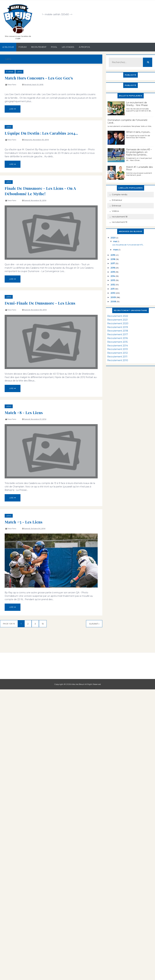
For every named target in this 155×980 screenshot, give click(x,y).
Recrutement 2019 (118, 327)
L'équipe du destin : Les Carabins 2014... (43, 133)
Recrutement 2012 (117, 353)
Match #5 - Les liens (24, 522)
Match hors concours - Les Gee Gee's (40, 78)
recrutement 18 (120, 217)
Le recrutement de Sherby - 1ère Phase (137, 104)
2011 (113, 289)
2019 (113, 255)
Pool (54, 47)
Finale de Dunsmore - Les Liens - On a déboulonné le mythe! (42, 191)
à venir (10, 72)
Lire (13, 109)
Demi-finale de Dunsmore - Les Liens (41, 303)
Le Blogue (8, 47)
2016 (113, 268)
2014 (113, 276)
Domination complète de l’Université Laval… (127, 121)
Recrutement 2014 (118, 346)
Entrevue (116, 206)
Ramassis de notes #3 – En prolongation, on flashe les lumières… (139, 152)
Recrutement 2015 (117, 342)
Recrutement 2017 (118, 334)
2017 (113, 263)
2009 (113, 297)
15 (45, 624)
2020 (113, 238)
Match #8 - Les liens (24, 412)
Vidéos (115, 211)
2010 (113, 293)
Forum (23, 47)
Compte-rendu (120, 194)
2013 (113, 280)
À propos (84, 47)
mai (115, 241)
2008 (114, 301)
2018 (113, 259)
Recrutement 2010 (118, 360)
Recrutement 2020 (118, 323)
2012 (113, 285)
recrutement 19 (120, 222)
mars (116, 250)
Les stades (68, 47)
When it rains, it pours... (138, 132)
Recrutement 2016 (117, 338)
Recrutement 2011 (117, 357)
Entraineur (117, 200)
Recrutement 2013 (117, 349)
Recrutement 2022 (118, 316)
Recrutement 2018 (118, 331)
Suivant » (94, 624)
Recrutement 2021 (117, 320)
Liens (19, 72)
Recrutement (39, 47)
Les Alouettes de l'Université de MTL (128, 245)
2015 (113, 272)
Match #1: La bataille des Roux (139, 168)
